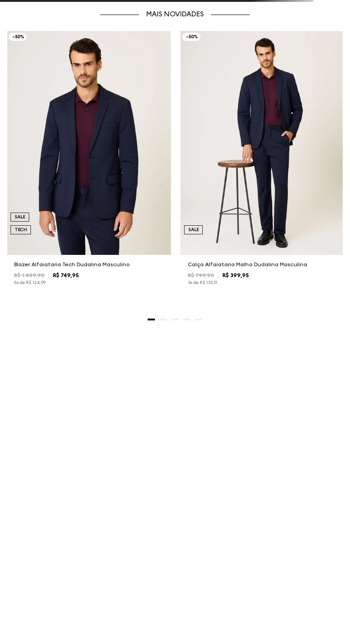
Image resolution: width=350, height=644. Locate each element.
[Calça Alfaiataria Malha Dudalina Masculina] (262, 166)
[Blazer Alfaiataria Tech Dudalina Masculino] (89, 166)
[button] (151, 319)
